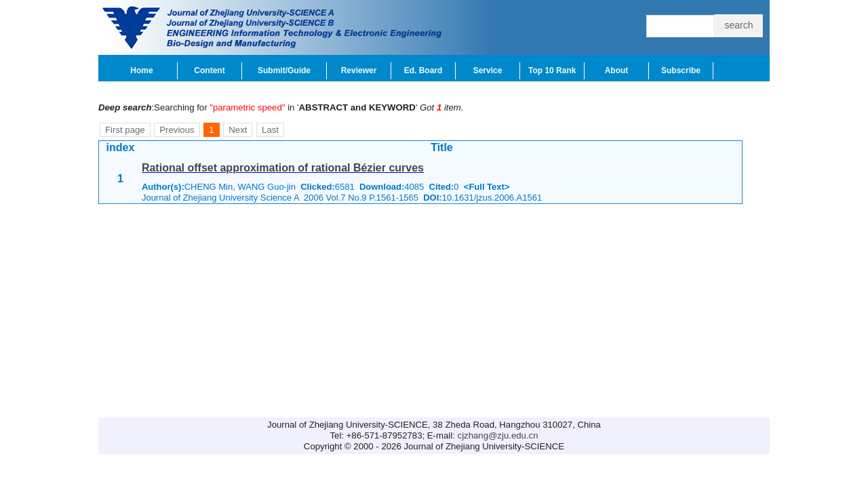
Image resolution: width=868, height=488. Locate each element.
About (617, 70)
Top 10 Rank (552, 70)
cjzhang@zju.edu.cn (498, 435)
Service (488, 70)
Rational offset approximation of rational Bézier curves (283, 168)
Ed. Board (423, 70)
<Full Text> (487, 187)
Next (238, 130)
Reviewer (359, 70)
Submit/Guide (284, 70)
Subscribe (681, 70)
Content (209, 70)
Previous (177, 130)
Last (270, 130)
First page (125, 130)
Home (141, 70)
